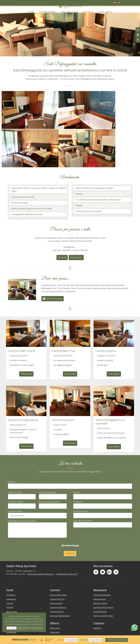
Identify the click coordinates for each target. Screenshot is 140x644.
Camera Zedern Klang (59, 541)
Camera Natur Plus (58, 545)
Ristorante (97, 574)
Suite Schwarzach (57, 558)
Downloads (12, 587)
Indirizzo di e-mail (81, 457)
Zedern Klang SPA (15, 599)
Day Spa (11, 603)
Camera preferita (17, 457)
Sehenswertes (13, 583)
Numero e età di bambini (50, 448)
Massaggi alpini (99, 545)
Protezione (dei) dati (86, 608)
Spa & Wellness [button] (69, 11)
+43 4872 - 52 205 (44, 2)
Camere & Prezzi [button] (48, 11)
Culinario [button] (88, 11)
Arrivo (53, 608)
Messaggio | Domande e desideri (23, 467)
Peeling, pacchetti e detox (103, 562)
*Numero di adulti (17, 448)
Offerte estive (55, 574)
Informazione (84, 599)
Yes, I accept (12, 628)
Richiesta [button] (70, 500)
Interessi (13, 428)
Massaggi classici (100, 550)
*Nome (76, 439)
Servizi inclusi (13, 558)
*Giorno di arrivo (16, 439)
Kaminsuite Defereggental (60, 562)
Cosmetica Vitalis (100, 558)
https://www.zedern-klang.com (42, 520)
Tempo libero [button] (105, 11)
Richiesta (62, 205)
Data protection (36, 628)
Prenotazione (76, 205)
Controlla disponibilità (117, 640)
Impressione (12, 562)
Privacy (76, 492)
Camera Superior (57, 550)
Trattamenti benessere (102, 541)
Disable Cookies (23, 628)
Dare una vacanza (54, 246)
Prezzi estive (55, 579)
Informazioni (26, 321)
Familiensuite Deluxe (58, 554)
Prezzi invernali (56, 587)
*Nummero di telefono (83, 467)
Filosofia (11, 554)
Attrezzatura (12, 545)
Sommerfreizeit (13, 574)
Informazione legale (86, 603)
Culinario (11, 550)
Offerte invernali (56, 583)
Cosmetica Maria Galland (103, 554)
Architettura (12, 541)
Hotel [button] (31, 11)
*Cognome (78, 448)
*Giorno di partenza (48, 439)
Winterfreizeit (13, 579)
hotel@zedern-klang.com (30, 2)
